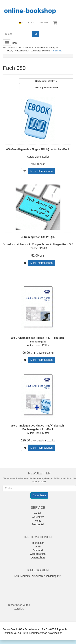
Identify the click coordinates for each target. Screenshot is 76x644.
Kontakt (38, 513)
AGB (38, 546)
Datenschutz (38, 558)
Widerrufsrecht (38, 554)
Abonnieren (39, 495)
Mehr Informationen (41, 171)
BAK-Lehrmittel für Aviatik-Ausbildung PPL (38, 576)
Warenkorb (38, 517)
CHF (31, 23)
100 (46, 88)
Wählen (46, 81)
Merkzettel (38, 524)
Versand (38, 550)
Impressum (38, 543)
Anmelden (44, 23)
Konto (38, 521)
